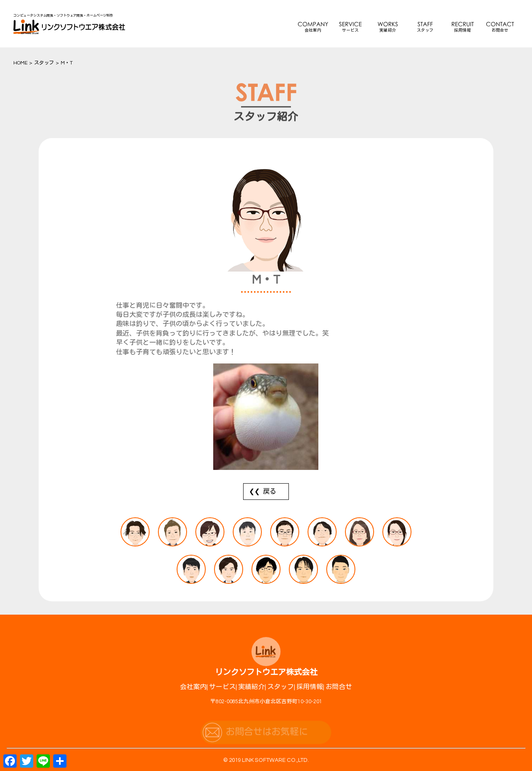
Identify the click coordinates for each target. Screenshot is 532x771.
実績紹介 (388, 30)
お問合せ (500, 30)
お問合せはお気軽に (267, 737)
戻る (270, 492)
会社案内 (313, 30)
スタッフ (425, 30)
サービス (350, 30)
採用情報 (463, 30)
